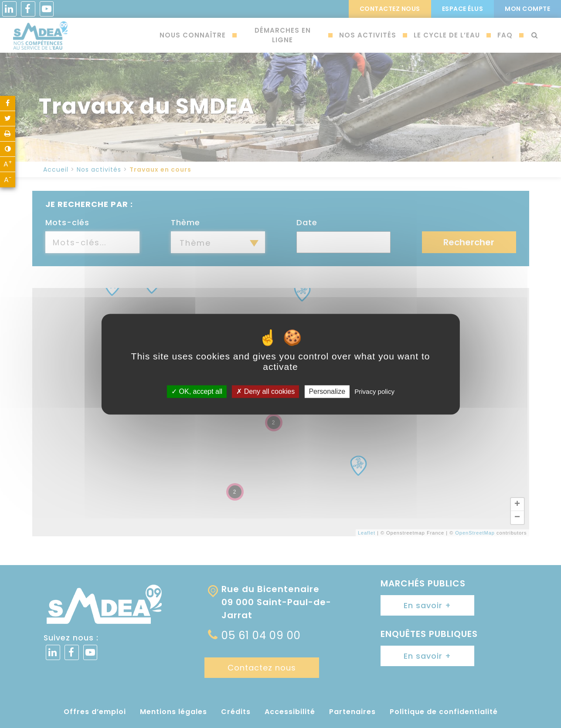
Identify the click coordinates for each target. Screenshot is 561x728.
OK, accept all (197, 391)
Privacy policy (374, 391)
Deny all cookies (265, 391)
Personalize (327, 391)
